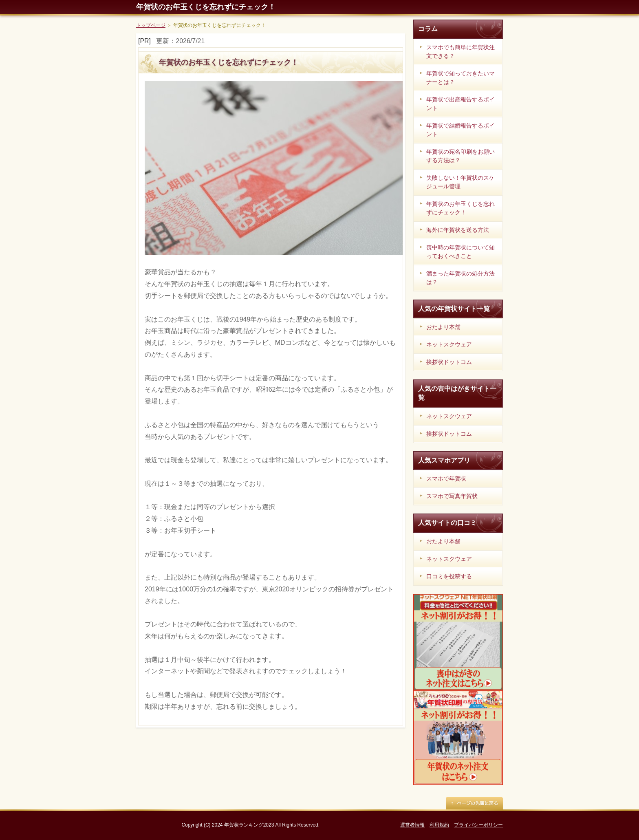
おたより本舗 (443, 327)
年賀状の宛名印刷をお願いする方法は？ (461, 156)
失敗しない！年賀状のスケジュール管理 (461, 182)
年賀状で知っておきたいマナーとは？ (461, 78)
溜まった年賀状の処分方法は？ (461, 278)
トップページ (151, 25)
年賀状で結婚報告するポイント (461, 130)
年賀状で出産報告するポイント (461, 104)
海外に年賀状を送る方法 (458, 230)
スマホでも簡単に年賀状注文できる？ (461, 52)
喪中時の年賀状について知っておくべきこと (461, 252)
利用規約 (439, 825)
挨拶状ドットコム (449, 362)
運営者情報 (412, 825)
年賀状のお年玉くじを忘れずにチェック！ (206, 7)
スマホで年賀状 (446, 478)
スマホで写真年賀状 (452, 496)
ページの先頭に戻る (474, 803)
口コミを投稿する (449, 576)
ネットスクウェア (449, 344)
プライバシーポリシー (478, 825)
